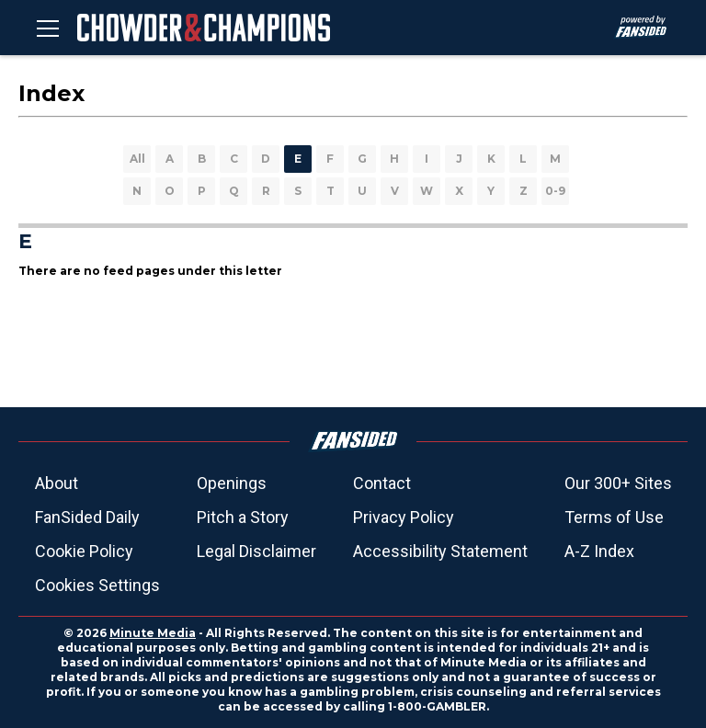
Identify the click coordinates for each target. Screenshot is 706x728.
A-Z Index (599, 551)
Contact (382, 483)
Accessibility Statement (440, 551)
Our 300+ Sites (618, 483)
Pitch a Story (243, 517)
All (137, 159)
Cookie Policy (84, 551)
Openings (232, 483)
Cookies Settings (97, 585)
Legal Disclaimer (256, 551)
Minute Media (153, 633)
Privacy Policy (404, 517)
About (57, 483)
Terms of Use (614, 517)
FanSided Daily (87, 517)
